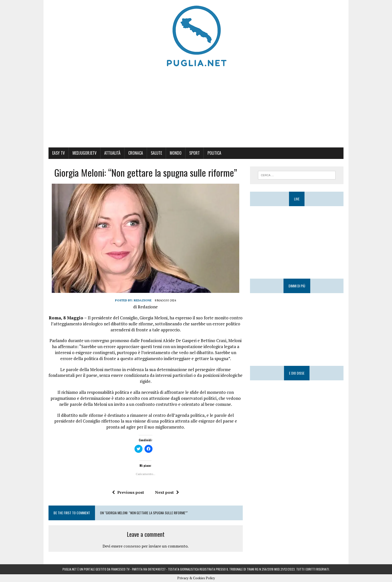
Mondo (176, 153)
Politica (214, 153)
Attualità (112, 153)
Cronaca (136, 153)
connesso (132, 546)
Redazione (143, 300)
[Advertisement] (196, 110)
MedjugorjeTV (84, 153)
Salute (156, 153)
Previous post (128, 492)
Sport (194, 153)
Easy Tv (58, 153)
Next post (167, 492)
